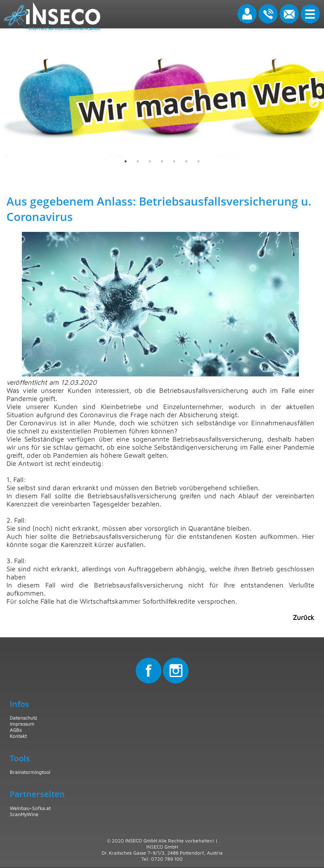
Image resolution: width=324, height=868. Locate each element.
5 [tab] (174, 161)
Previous (12, 101)
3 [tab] (150, 161)
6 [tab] (186, 161)
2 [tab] (138, 161)
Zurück (304, 617)
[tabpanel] (162, 101)
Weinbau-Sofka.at (30, 808)
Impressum (22, 724)
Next (312, 101)
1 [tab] (126, 161)
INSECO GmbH (141, 841)
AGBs (16, 730)
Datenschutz (23, 718)
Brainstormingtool (30, 772)
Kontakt (18, 736)
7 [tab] (198, 161)
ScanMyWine (24, 814)
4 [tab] (162, 161)
